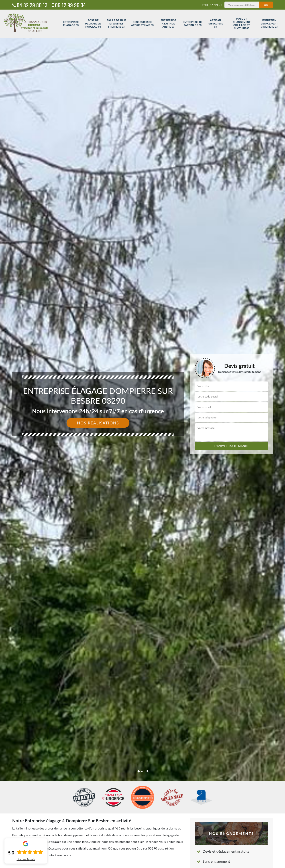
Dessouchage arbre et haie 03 (142, 24)
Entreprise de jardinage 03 (193, 24)
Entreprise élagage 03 (71, 24)
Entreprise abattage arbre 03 (168, 23)
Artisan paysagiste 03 (215, 23)
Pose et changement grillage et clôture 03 (242, 23)
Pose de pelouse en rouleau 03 (93, 23)
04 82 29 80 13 (30, 5)
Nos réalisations (98, 423)
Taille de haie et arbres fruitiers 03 (116, 23)
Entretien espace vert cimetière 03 (269, 23)
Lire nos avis (26, 859)
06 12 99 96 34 (69, 5)
